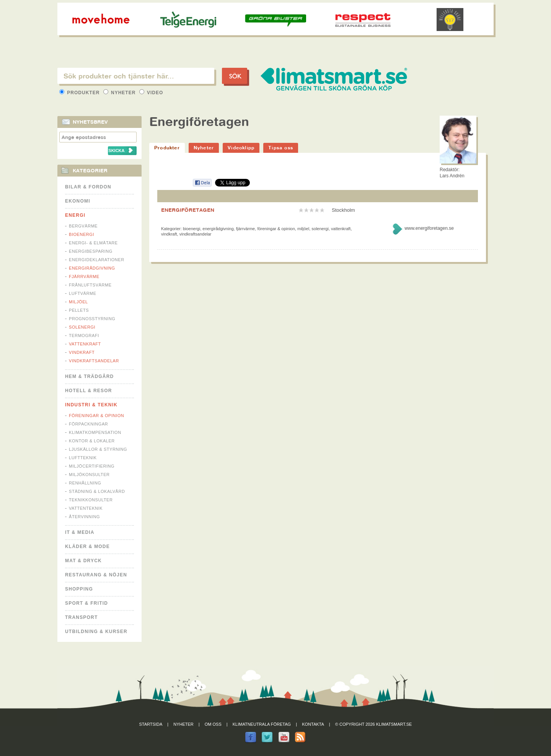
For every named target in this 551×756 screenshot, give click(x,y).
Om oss (213, 724)
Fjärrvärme (84, 277)
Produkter (80, 93)
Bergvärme (83, 226)
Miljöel (78, 302)
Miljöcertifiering (92, 466)
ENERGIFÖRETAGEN (188, 210)
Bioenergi (82, 234)
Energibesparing (91, 251)
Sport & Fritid (86, 603)
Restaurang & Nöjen (96, 575)
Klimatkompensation (95, 432)
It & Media (80, 532)
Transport (81, 617)
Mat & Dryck (83, 561)
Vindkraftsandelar (94, 361)
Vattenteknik (86, 508)
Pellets (79, 310)
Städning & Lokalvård (97, 491)
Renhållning (85, 483)
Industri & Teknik (91, 405)
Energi (75, 215)
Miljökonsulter (89, 475)
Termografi (84, 335)
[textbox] (136, 76)
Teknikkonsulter (91, 500)
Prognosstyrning (92, 319)
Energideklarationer (97, 260)
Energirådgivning (92, 268)
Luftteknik (83, 458)
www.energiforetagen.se (429, 228)
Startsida (151, 724)
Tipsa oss (281, 148)
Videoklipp (241, 148)
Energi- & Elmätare (93, 243)
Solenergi (82, 327)
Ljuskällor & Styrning (98, 449)
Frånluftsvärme (90, 285)
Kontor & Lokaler (92, 441)
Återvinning (84, 517)
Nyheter (120, 93)
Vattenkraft (85, 344)
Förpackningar (88, 424)
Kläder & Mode (87, 547)
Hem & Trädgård (89, 376)
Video (151, 93)
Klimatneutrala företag (262, 724)
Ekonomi (78, 201)
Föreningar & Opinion (96, 416)
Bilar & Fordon (88, 187)
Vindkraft (82, 352)
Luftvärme (83, 293)
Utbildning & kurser (96, 632)
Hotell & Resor (89, 391)
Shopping (79, 589)
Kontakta (313, 724)
